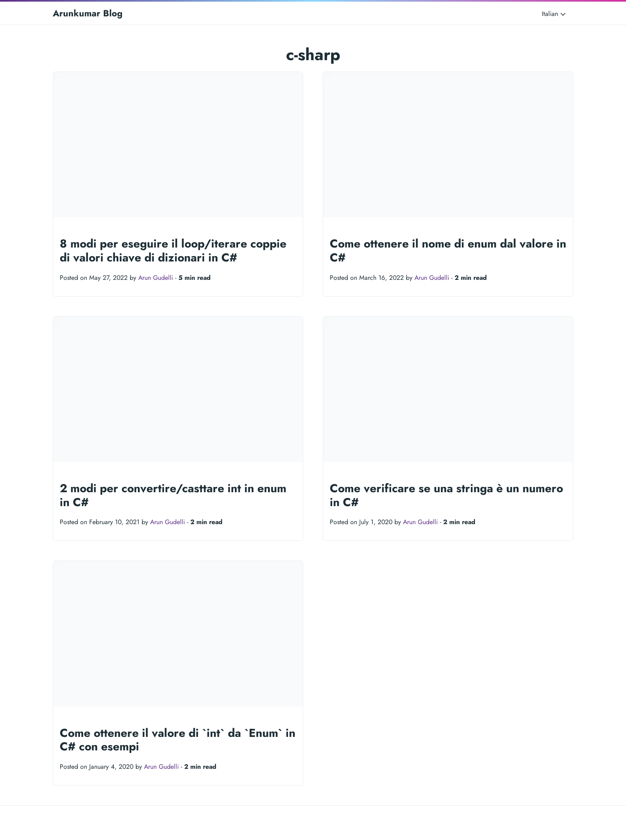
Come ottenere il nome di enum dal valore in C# (448, 251)
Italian (554, 14)
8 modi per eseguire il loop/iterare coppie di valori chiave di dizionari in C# (173, 251)
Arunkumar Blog (88, 13)
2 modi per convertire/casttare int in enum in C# (173, 495)
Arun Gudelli (156, 278)
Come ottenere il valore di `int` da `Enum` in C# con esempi (178, 740)
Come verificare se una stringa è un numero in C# (446, 495)
